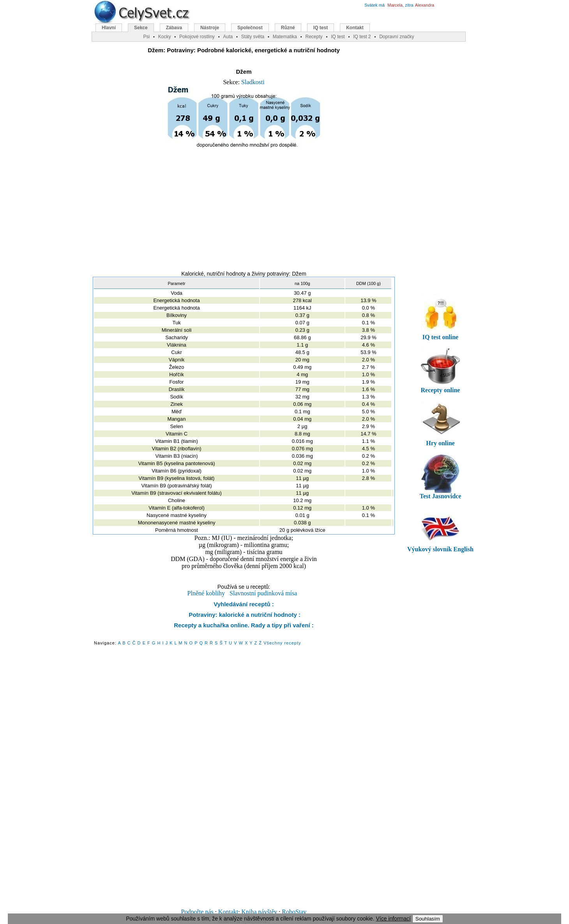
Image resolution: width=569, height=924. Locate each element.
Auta (228, 37)
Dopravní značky (397, 37)
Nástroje (210, 28)
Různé (288, 28)
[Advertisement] (244, 207)
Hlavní (109, 28)
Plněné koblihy (206, 593)
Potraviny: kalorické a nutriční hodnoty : (244, 615)
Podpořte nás (197, 912)
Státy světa (253, 37)
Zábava (174, 28)
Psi (146, 37)
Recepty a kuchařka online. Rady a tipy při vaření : (244, 625)
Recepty (314, 37)
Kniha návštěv (259, 912)
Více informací (393, 919)
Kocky (165, 37)
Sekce (141, 28)
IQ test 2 (362, 37)
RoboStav (294, 912)
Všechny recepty (282, 643)
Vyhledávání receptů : (244, 604)
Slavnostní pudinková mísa (263, 593)
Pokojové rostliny (197, 37)
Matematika (285, 37)
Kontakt (228, 912)
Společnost (250, 28)
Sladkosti (253, 82)
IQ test (321, 28)
